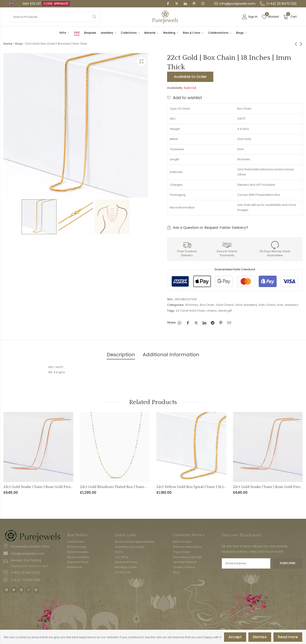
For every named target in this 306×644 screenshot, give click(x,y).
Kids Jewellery (288, 305)
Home (8, 44)
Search (94, 17)
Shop (19, 44)
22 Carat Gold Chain (190, 311)
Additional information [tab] (171, 355)
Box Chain (207, 305)
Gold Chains (225, 305)
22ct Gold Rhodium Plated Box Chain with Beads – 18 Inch (130, 487)
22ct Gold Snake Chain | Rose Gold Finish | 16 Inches (48, 487)
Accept (235, 637)
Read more (288, 637)
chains (212, 311)
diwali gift (225, 311)
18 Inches (192, 305)
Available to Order (190, 77)
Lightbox (141, 61)
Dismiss (260, 637)
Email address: (246, 563)
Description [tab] (121, 355)
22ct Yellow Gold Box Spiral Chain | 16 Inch (193, 487)
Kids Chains (267, 305)
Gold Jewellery (246, 305)
